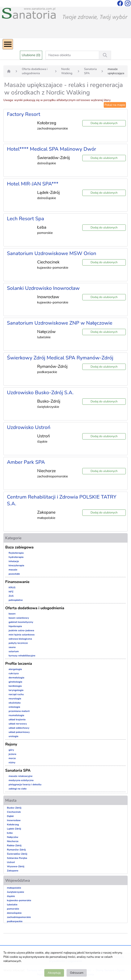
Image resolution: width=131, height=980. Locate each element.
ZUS (11, 596)
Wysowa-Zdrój (16, 866)
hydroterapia (16, 557)
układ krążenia (17, 719)
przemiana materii (19, 711)
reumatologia (16, 715)
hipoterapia (15, 626)
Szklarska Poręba (17, 858)
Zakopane (13, 871)
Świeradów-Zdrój (17, 854)
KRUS (12, 587)
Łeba (10, 833)
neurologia (15, 699)
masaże (13, 570)
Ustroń (11, 862)
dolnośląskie (14, 913)
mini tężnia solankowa (22, 635)
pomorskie (13, 909)
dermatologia (16, 678)
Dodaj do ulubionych (104, 123)
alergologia (15, 669)
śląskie (11, 896)
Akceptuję (54, 973)
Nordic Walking (67, 71)
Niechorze (13, 841)
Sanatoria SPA (90, 71)
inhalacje (14, 561)
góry (11, 750)
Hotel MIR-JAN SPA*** (33, 184)
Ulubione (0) (31, 55)
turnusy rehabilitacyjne (22, 656)
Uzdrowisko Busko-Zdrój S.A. (40, 393)
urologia (13, 736)
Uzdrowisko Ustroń (29, 427)
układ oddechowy (19, 728)
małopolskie (14, 888)
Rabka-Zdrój (14, 845)
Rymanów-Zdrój (16, 850)
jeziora (12, 754)
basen (12, 614)
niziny (12, 762)
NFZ (11, 592)
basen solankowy (19, 618)
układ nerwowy (18, 724)
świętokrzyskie (16, 892)
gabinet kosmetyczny (21, 622)
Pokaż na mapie (115, 105)
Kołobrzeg (13, 824)
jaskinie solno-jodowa (21, 630)
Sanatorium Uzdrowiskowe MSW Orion (52, 253)
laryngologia (16, 690)
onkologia (14, 707)
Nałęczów (13, 837)
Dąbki (10, 816)
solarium (14, 651)
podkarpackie (15, 921)
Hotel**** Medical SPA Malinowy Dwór (52, 149)
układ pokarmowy (19, 732)
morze (12, 758)
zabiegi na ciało (18, 789)
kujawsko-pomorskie (19, 900)
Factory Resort (24, 114)
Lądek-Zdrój (14, 829)
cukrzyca (14, 673)
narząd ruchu (16, 694)
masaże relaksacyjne (21, 776)
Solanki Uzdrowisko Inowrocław (43, 288)
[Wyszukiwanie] (105, 55)
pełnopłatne (16, 600)
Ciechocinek (14, 812)
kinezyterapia (16, 565)
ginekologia (15, 682)
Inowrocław (14, 820)
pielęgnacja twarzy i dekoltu (25, 784)
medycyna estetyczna (21, 780)
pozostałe (14, 574)
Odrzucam (77, 973)
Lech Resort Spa (26, 219)
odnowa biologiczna (20, 639)
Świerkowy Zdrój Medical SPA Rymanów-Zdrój (60, 358)
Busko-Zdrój (14, 808)
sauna (12, 647)
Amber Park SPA (26, 462)
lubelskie (12, 905)
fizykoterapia (16, 553)
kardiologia (15, 686)
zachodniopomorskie (19, 917)
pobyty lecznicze (18, 643)
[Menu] (8, 44)
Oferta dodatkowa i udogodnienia (35, 71)
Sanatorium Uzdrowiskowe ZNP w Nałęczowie (60, 323)
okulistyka (15, 703)
